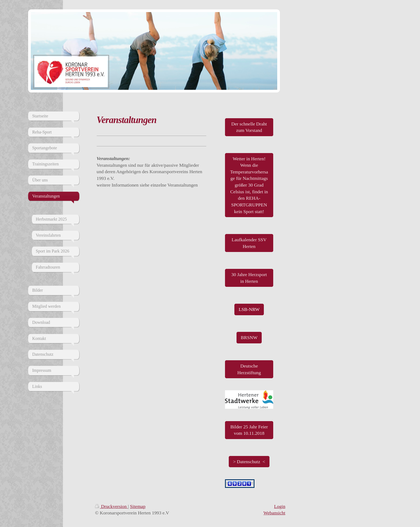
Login (280, 506)
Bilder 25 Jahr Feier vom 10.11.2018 (249, 430)
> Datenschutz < (249, 462)
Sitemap (138, 506)
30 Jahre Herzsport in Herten (249, 278)
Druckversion (112, 506)
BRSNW (249, 337)
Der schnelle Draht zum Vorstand (249, 127)
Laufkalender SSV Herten (249, 243)
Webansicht (275, 513)
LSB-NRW (249, 309)
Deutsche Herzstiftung (249, 369)
